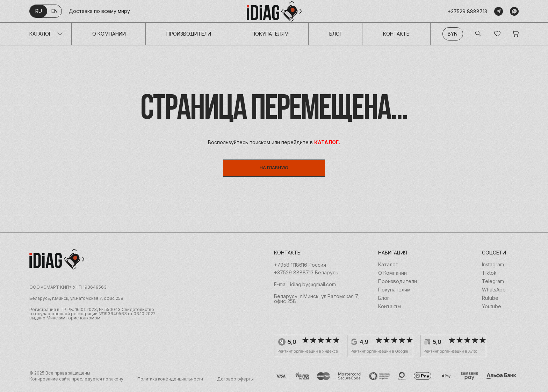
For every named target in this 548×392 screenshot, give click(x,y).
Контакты (397, 34)
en (55, 11)
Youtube (492, 310)
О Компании (109, 34)
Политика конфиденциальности (170, 383)
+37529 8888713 (467, 11)
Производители (189, 34)
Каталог (41, 34)
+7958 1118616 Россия (300, 269)
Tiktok (489, 277)
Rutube (490, 302)
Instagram (493, 268)
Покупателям (270, 34)
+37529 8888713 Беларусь (306, 276)
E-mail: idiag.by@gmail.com (305, 288)
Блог (336, 34)
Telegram (493, 285)
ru (39, 11)
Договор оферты (235, 383)
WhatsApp (494, 294)
